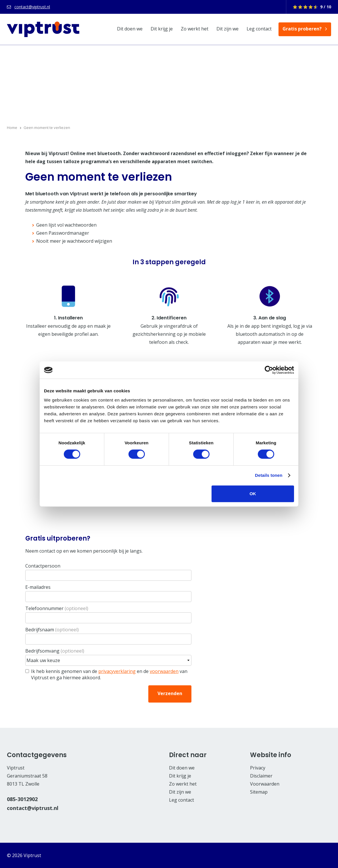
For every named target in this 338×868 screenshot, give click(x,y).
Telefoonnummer (57, 608)
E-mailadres (38, 587)
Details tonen (269, 475)
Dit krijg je (162, 29)
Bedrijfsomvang (55, 651)
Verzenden (170, 693)
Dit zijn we (227, 29)
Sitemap (259, 792)
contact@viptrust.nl (32, 7)
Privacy (258, 768)
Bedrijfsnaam (52, 630)
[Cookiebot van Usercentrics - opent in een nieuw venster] (269, 370)
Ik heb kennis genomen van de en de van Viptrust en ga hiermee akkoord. (109, 674)
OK (253, 494)
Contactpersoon (43, 566)
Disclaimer (261, 776)
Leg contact (259, 29)
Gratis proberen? (302, 29)
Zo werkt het (195, 29)
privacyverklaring (117, 671)
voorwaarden (164, 671)
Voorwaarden (265, 784)
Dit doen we (130, 29)
